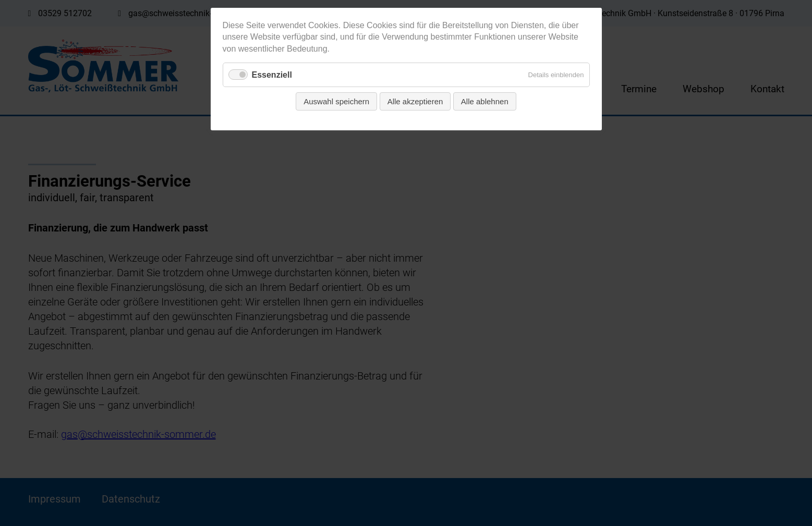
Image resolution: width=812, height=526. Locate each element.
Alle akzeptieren (415, 101)
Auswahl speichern (336, 101)
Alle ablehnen (485, 101)
